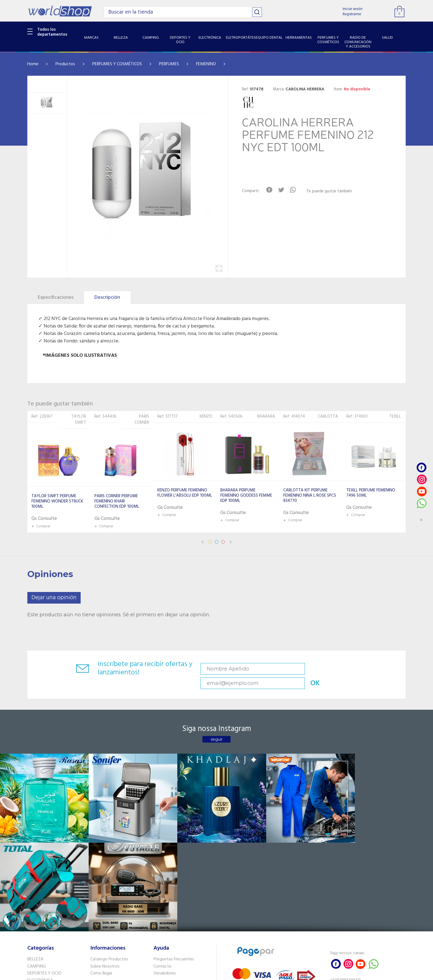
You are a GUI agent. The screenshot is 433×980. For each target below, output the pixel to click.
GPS (31, 927)
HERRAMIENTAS (42, 885)
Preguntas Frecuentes (174, 842)
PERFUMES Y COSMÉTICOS (117, 64)
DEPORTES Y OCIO (44, 856)
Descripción (107, 298)
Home (33, 64)
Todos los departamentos (52, 32)
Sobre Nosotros (105, 849)
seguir (217, 727)
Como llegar (101, 856)
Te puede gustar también (331, 191)
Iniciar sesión (353, 9)
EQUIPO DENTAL (43, 878)
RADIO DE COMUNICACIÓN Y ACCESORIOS (54, 902)
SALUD (34, 913)
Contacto (163, 849)
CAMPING (37, 849)
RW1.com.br (235, 974)
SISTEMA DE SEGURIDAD (50, 920)
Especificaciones (56, 298)
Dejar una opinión (54, 598)
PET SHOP (37, 934)
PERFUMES (169, 64)
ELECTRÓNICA (40, 864)
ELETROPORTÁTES (44, 871)
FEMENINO (206, 64)
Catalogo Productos (109, 842)
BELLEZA (35, 842)
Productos (65, 64)
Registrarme (352, 14)
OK (367, 669)
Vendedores (165, 856)
